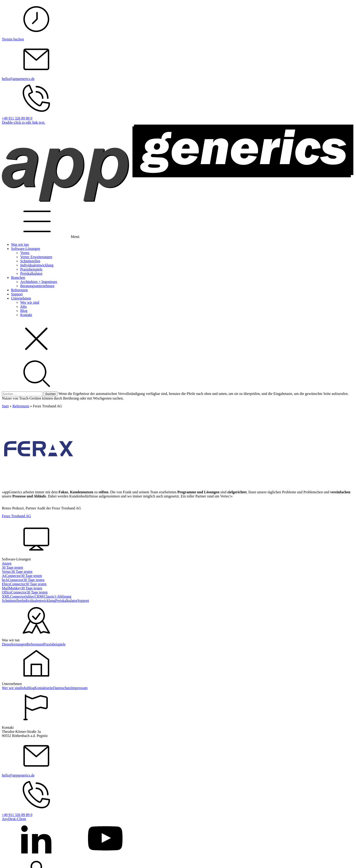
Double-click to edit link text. (24, 122)
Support (17, 294)
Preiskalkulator (31, 273)
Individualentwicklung (37, 265)
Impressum (79, 688)
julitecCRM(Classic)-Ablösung (48, 596)
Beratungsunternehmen (37, 286)
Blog (24, 311)
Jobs (23, 307)
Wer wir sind (30, 302)
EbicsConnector (14, 584)
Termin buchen (13, 39)
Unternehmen (21, 298)
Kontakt (26, 315)
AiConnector (11, 576)
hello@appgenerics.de (18, 79)
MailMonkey (11, 588)
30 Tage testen (12, 567)
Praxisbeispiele (31, 269)
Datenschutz (62, 688)
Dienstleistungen (14, 644)
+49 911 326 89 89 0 (17, 118)
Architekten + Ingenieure (39, 282)
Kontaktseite (44, 688)
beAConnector (13, 580)
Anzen (7, 563)
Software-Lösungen (26, 249)
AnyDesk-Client (14, 819)
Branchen (18, 278)
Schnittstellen (30, 261)
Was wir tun (20, 244)
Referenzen (19, 290)
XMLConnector (14, 596)
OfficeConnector (14, 592)
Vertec (25, 253)
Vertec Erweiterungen (36, 257)
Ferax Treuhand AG (16, 516)
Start (5, 406)
